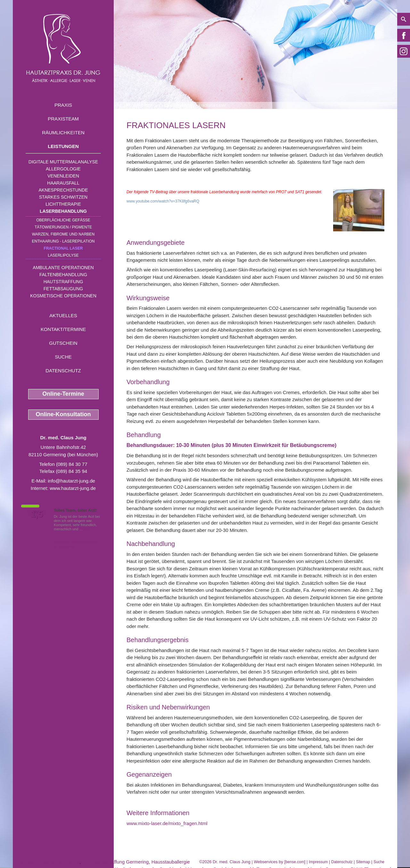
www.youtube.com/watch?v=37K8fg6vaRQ (163, 201)
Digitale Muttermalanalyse (63, 162)
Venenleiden (63, 176)
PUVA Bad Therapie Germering (46, 862)
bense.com (295, 862)
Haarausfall (63, 183)
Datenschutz (63, 371)
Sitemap (363, 862)
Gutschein (63, 343)
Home (132, 105)
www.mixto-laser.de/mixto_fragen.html (167, 823)
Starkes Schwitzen (63, 197)
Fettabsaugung (63, 289)
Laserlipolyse (63, 255)
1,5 (37, 514)
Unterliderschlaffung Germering (115, 862)
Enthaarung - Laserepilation (63, 241)
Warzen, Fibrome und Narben (63, 234)
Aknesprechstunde (63, 190)
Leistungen (63, 146)
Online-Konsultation (63, 414)
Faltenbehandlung (63, 275)
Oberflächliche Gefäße (63, 220)
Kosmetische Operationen (63, 296)
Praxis (63, 105)
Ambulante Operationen (63, 268)
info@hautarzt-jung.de (71, 481)
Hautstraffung (63, 282)
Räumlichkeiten (63, 132)
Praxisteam (63, 119)
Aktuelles (63, 315)
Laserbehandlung (63, 211)
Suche (63, 357)
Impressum (318, 862)
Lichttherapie (63, 204)
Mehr (88, 529)
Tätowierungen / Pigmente (63, 227)
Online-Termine (63, 394)
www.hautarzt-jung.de (73, 488)
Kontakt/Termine (63, 329)
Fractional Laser (63, 248)
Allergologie (63, 169)
